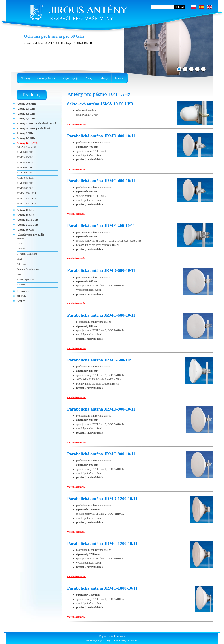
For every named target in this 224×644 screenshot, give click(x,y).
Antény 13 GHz (26, 210)
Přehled (21, 238)
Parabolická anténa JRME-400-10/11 (101, 226)
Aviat (19, 243)
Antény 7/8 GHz (26, 138)
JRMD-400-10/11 (26, 152)
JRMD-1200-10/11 (26, 193)
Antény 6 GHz (25, 133)
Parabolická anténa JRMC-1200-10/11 (102, 544)
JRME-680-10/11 (26, 178)
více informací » (76, 124)
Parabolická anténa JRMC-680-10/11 (101, 315)
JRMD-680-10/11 (26, 167)
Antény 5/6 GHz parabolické (33, 128)
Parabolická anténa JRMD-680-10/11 (101, 270)
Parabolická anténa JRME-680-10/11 (101, 360)
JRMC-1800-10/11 (26, 203)
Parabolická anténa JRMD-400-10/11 (101, 136)
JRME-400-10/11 (26, 162)
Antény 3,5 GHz (26, 114)
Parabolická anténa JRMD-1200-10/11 (102, 499)
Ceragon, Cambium (27, 254)
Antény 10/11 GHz (27, 143)
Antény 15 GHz (26, 215)
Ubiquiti (21, 249)
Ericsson (21, 264)
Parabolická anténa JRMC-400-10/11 (101, 181)
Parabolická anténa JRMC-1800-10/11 (102, 588)
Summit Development (28, 269)
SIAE (20, 259)
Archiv (21, 301)
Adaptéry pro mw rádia (30, 235)
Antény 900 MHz (27, 104)
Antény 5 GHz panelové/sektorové (36, 123)
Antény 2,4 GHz (26, 109)
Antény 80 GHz (26, 230)
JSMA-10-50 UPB (26, 147)
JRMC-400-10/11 (26, 157)
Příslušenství (24, 291)
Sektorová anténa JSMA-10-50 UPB (100, 104)
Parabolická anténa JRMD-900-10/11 (101, 409)
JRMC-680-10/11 (26, 173)
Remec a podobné (26, 279)
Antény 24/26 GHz (27, 225)
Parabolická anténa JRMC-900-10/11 (101, 454)
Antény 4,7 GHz (26, 119)
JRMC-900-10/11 (26, 188)
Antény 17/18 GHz (27, 220)
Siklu (19, 274)
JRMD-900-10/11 (26, 183)
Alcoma (21, 285)
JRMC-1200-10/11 (26, 198)
